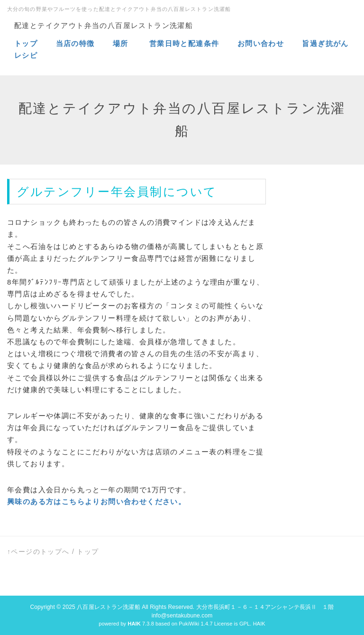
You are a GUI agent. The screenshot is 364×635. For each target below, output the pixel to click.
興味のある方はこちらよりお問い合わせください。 (96, 502)
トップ (26, 43)
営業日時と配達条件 (186, 43)
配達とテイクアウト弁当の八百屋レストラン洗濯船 (104, 25)
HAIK (259, 624)
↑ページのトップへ (38, 552)
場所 (122, 43)
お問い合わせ (261, 43)
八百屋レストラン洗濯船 (108, 607)
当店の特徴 (77, 43)
